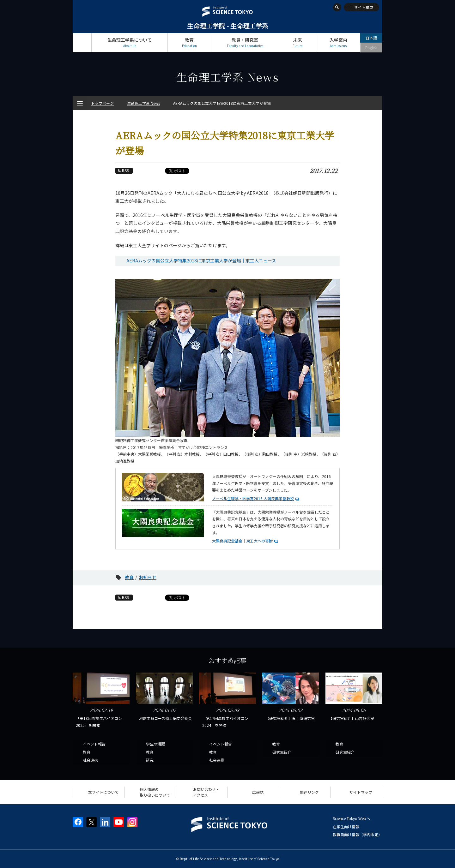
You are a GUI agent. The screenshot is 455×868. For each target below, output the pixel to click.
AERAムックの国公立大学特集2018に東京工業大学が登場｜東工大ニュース (201, 260)
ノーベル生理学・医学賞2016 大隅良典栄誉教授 (253, 498)
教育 (189, 42)
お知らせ (148, 577)
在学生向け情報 (346, 826)
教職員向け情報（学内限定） (357, 834)
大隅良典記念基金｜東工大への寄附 (242, 541)
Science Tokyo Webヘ (351, 818)
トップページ (82, 42)
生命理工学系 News (143, 103)
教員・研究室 (245, 42)
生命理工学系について (130, 42)
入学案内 (338, 42)
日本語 (371, 38)
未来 (297, 42)
